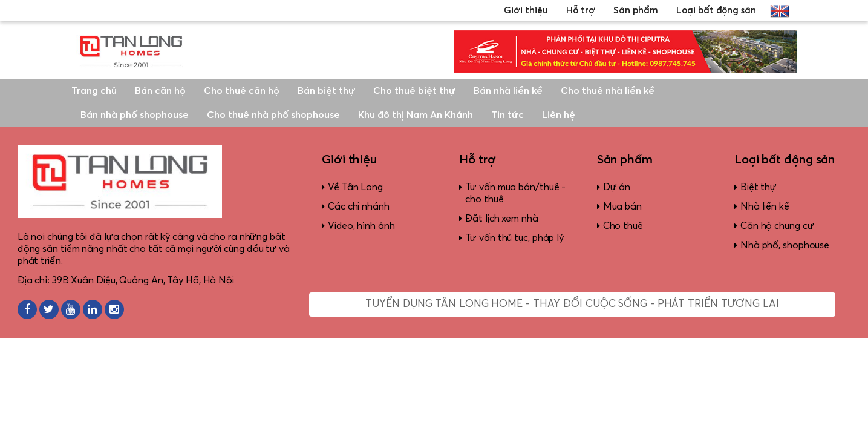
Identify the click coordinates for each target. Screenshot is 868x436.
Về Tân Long (355, 187)
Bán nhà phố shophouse (135, 115)
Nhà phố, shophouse (785, 245)
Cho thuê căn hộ (242, 91)
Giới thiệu (526, 11)
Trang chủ (94, 91)
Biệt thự (759, 187)
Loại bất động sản (716, 11)
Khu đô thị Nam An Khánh (416, 115)
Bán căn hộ (160, 91)
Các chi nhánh (359, 206)
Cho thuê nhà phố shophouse (273, 115)
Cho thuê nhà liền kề (608, 91)
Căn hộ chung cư (777, 226)
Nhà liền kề (765, 206)
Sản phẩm (636, 11)
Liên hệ (559, 115)
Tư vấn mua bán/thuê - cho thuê (515, 193)
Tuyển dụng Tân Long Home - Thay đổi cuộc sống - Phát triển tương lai (572, 304)
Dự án (617, 187)
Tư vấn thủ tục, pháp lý (514, 238)
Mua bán (622, 206)
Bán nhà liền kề (508, 91)
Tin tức (507, 115)
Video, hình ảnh (361, 226)
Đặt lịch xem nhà (501, 219)
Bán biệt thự (326, 91)
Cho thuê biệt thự (414, 91)
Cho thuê (623, 226)
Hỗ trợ (581, 11)
